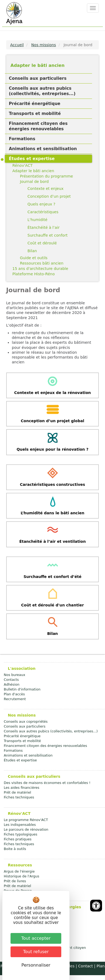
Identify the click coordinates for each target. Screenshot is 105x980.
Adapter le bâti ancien (38, 65)
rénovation (79, 393)
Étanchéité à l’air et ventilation (52, 541)
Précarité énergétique (35, 104)
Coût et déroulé (42, 243)
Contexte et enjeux (46, 189)
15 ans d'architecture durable (40, 269)
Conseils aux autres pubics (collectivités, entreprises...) (42, 91)
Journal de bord (34, 182)
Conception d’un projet (49, 196)
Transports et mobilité (35, 114)
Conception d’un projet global (52, 421)
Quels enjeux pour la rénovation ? (52, 449)
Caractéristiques (43, 212)
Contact (86, 966)
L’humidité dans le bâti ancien (53, 513)
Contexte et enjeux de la (41, 393)
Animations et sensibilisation (43, 149)
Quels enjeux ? (41, 204)
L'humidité (38, 220)
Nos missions (44, 45)
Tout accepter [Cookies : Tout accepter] (36, 938)
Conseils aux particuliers (38, 78)
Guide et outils (34, 258)
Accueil (17, 45)
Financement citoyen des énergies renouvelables (38, 126)
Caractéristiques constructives (52, 484)
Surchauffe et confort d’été (52, 577)
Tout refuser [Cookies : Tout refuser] (36, 952)
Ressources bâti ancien (42, 263)
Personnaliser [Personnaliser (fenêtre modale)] (36, 965)
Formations (22, 139)
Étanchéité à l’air (44, 227)
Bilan (32, 251)
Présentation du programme (47, 176)
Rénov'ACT (23, 165)
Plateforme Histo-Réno (34, 274)
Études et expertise (32, 159)
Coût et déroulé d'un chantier (52, 605)
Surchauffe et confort (48, 235)
